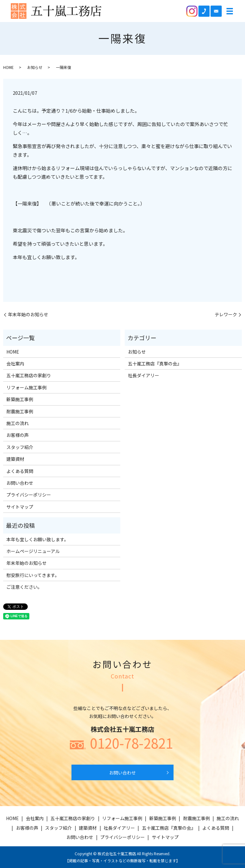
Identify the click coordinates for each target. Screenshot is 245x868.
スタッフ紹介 (20, 447)
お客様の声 (18, 435)
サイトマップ (20, 507)
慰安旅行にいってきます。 (33, 575)
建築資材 (15, 459)
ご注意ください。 (24, 587)
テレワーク (226, 314)
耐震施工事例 (20, 411)
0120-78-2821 (131, 743)
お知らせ (35, 67)
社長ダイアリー (144, 375)
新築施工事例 (20, 399)
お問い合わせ (20, 483)
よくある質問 (20, 471)
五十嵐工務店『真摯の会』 (155, 363)
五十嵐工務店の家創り (29, 375)
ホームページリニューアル (33, 551)
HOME (8, 67)
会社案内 (15, 363)
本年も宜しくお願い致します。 (37, 539)
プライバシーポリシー (29, 495)
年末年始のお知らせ (28, 314)
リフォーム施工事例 (26, 387)
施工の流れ (18, 423)
